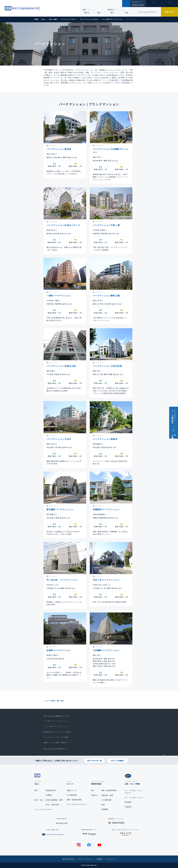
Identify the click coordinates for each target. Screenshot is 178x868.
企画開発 (105, 809)
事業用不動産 (106, 4)
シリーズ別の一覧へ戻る (55, 701)
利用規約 (101, 859)
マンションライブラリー (147, 12)
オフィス (94, 4)
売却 (103, 805)
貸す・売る (39, 800)
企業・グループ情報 (121, 4)
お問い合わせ (169, 12)
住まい (85, 4)
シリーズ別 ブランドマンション (56, 726)
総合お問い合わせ (66, 859)
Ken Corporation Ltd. (22, 8)
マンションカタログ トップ (56, 716)
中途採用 (128, 807)
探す (85, 10)
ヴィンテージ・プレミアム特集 (56, 737)
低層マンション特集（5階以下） (56, 743)
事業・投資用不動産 (74, 800)
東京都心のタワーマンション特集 (57, 732)
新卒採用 (128, 802)
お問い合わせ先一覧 (94, 760)
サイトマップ (114, 859)
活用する (111, 10)
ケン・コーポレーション (134, 797)
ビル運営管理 (72, 795)
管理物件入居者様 (138, 5)
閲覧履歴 (154, 5)
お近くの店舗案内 (117, 760)
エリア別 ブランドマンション (55, 721)
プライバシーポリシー (85, 859)
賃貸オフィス (72, 790)
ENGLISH (135, 2)
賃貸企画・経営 (107, 795)
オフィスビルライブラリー (77, 804)
